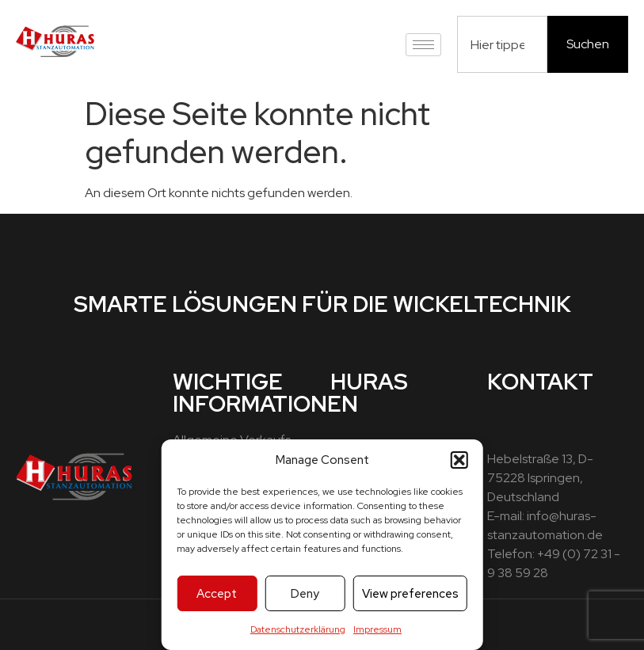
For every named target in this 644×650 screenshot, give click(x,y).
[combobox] (502, 44)
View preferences (410, 594)
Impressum (377, 629)
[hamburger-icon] (423, 45)
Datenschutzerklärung (298, 629)
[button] (459, 460)
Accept (217, 594)
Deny (305, 594)
